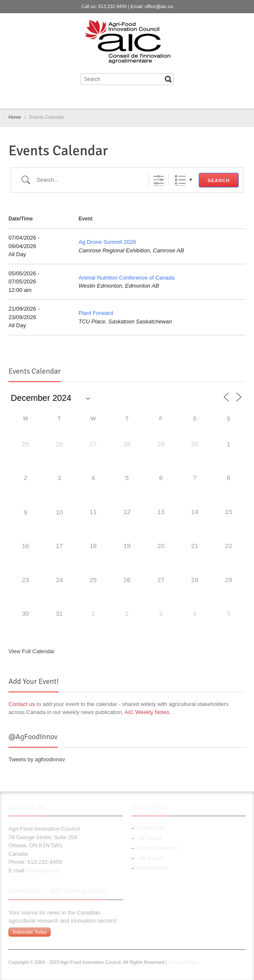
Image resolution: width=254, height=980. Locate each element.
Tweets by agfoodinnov (37, 759)
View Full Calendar (32, 651)
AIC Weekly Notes (147, 712)
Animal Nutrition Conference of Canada (127, 278)
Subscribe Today (30, 932)
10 (59, 512)
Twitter (119, 98)
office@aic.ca (159, 6)
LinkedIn (133, 98)
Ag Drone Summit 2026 (107, 242)
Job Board (150, 858)
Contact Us (151, 828)
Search (219, 180)
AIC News (150, 838)
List (180, 180)
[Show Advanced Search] (159, 180)
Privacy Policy (182, 962)
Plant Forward (96, 313)
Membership (152, 868)
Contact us (22, 704)
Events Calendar (158, 848)
